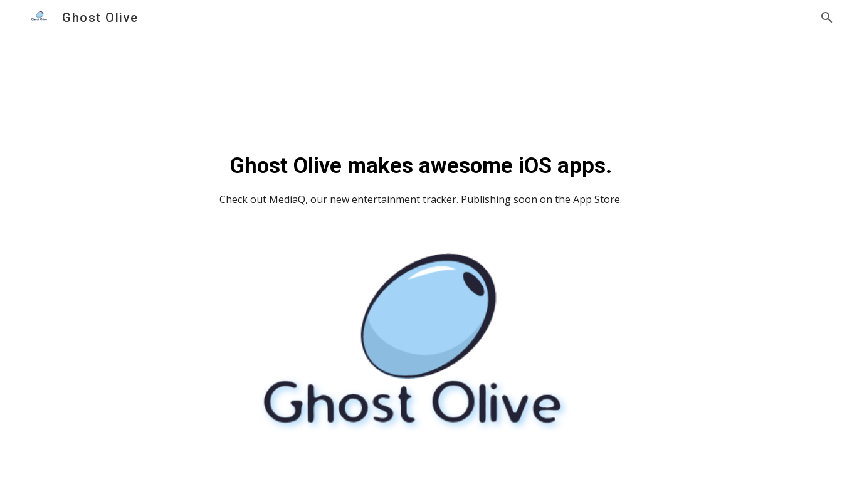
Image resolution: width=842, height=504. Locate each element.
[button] (827, 18)
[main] (421, 195)
